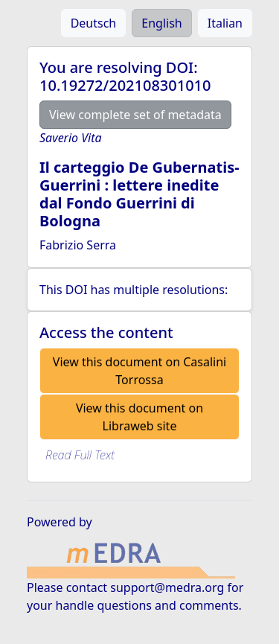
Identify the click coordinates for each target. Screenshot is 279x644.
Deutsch (94, 23)
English (161, 23)
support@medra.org (167, 587)
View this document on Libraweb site (139, 417)
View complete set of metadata (135, 115)
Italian (225, 23)
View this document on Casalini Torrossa (139, 371)
